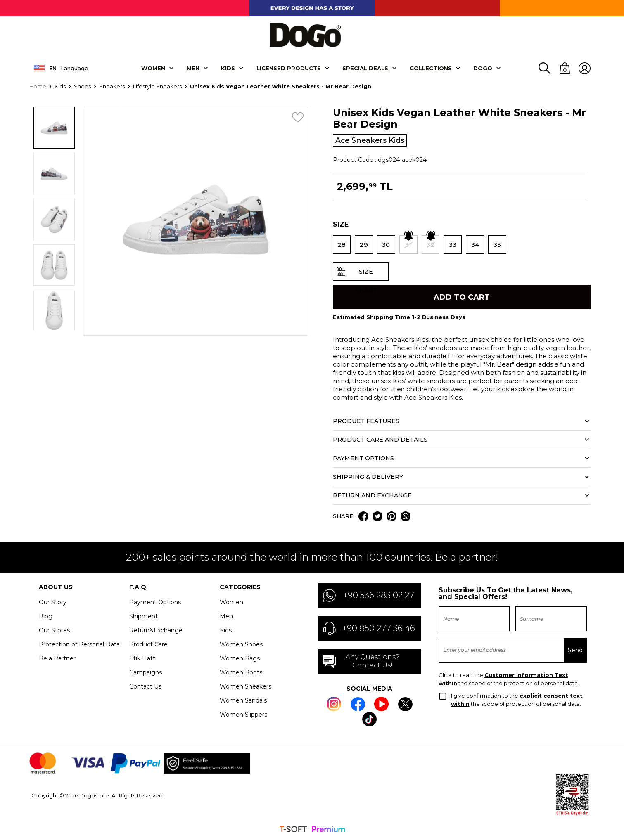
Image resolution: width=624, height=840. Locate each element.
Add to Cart (462, 297)
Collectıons (431, 68)
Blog (46, 617)
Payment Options (155, 603)
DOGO (483, 68)
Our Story (53, 603)
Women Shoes (241, 645)
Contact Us (145, 687)
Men (193, 68)
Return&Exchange (156, 631)
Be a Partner (57, 659)
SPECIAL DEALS (365, 68)
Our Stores (54, 631)
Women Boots (241, 673)
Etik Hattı (143, 659)
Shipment (144, 617)
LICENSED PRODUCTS (289, 68)
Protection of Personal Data (79, 645)
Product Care (148, 645)
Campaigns (146, 673)
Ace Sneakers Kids (371, 140)
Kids (226, 631)
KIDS (228, 68)
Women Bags (240, 659)
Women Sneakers (246, 687)
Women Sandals (243, 701)
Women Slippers (243, 715)
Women (153, 68)
